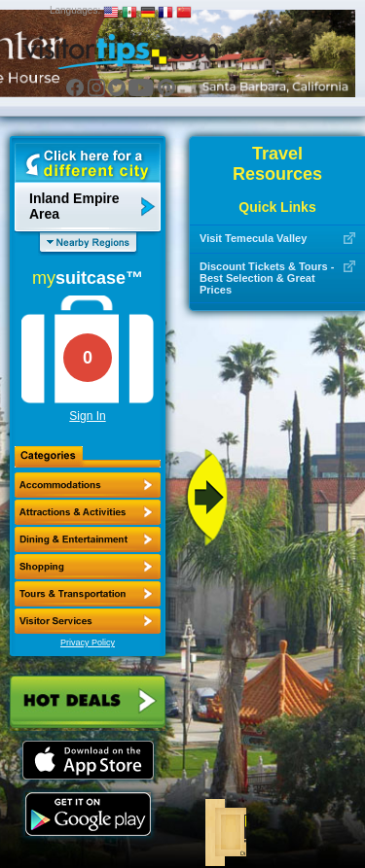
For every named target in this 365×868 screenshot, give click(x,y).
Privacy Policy (88, 642)
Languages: (75, 10)
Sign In (87, 416)
